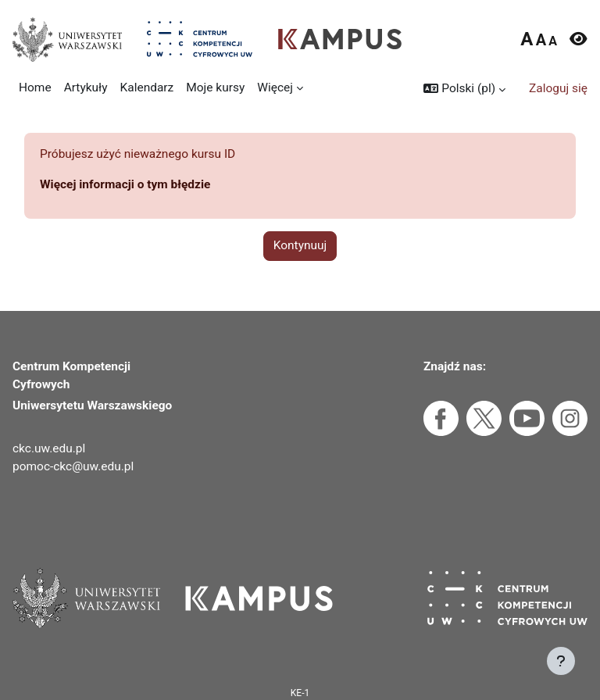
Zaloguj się (558, 88)
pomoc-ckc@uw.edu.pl (73, 466)
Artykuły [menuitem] (86, 87)
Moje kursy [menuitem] (215, 87)
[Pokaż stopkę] (561, 661)
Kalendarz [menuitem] (147, 87)
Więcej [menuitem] (275, 87)
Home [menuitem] (35, 87)
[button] (464, 89)
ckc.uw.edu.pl (49, 448)
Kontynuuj (300, 245)
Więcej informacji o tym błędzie (125, 184)
